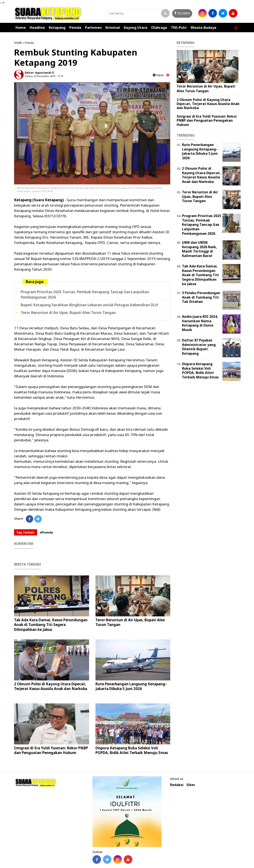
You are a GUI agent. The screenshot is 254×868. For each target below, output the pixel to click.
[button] (236, 26)
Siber (191, 785)
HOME (18, 43)
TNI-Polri (179, 28)
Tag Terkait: (26, 532)
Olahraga (159, 28)
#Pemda (46, 532)
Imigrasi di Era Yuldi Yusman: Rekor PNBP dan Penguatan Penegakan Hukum (51, 750)
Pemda (75, 28)
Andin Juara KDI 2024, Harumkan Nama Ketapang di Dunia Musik (200, 323)
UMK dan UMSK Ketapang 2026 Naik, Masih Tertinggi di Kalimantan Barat (200, 249)
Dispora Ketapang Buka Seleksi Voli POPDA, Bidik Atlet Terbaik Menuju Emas (132, 750)
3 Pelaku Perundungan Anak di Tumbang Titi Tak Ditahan (201, 297)
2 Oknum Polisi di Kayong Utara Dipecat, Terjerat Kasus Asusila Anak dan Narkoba (51, 686)
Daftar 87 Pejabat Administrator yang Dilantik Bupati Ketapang (199, 347)
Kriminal (113, 28)
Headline (37, 28)
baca (158, 75)
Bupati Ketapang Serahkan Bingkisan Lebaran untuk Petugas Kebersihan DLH (89, 305)
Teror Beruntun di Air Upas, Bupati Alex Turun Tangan (68, 313)
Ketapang (57, 28)
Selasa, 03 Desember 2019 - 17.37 (44, 76)
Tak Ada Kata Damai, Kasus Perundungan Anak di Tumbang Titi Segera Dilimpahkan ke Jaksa (51, 625)
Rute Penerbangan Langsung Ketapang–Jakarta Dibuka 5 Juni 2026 (131, 686)
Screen (182, 13)
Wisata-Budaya (203, 28)
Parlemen (93, 28)
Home (21, 28)
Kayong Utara (136, 28)
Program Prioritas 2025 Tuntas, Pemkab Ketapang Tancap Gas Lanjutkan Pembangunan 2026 (202, 225)
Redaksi (177, 785)
